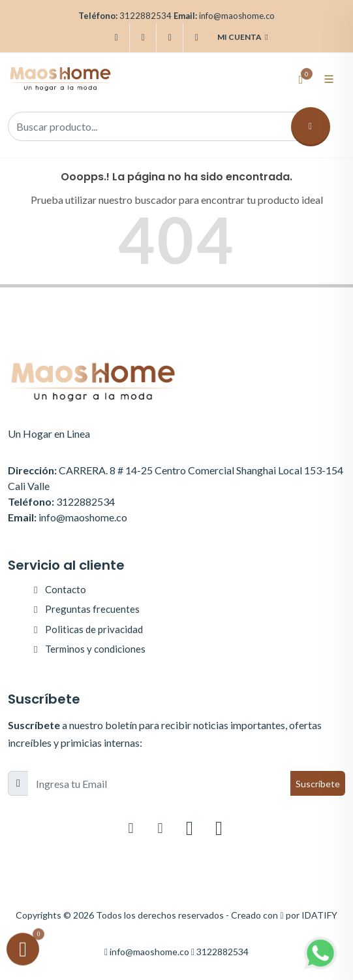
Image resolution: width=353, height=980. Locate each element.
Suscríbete (318, 784)
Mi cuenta (242, 37)
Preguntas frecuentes (92, 609)
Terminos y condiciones (95, 649)
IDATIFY (319, 915)
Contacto (66, 589)
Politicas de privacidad (94, 629)
